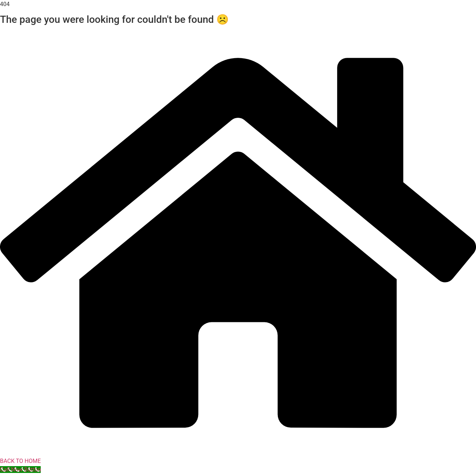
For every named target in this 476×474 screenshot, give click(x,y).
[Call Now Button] (20, 470)
